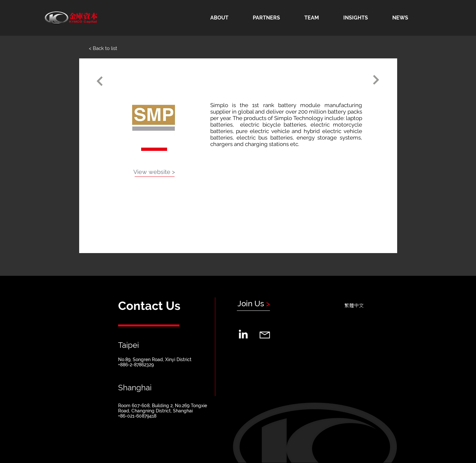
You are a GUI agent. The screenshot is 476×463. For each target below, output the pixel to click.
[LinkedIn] (243, 334)
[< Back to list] (103, 48)
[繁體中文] (354, 305)
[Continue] (100, 81)
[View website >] (154, 172)
